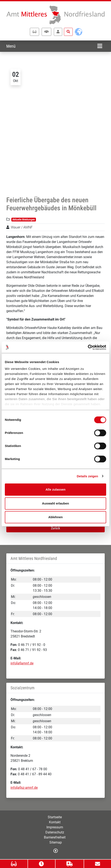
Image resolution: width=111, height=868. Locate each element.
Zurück (55, 528)
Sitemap (56, 842)
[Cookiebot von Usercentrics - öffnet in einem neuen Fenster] (88, 347)
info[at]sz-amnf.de (24, 788)
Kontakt (55, 822)
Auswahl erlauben (55, 503)
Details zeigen (87, 476)
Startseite (55, 817)
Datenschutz (55, 832)
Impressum (55, 827)
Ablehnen (55, 517)
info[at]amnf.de (22, 663)
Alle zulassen (55, 489)
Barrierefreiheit (55, 837)
